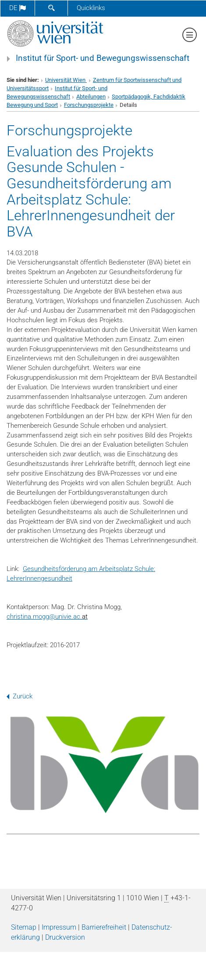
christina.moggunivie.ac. (47, 617)
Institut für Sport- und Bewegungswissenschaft (103, 58)
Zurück (20, 696)
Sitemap (24, 927)
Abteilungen (91, 97)
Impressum (59, 927)
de (18, 8)
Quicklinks (91, 8)
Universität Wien (66, 80)
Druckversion (65, 937)
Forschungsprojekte (89, 105)
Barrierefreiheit (104, 927)
